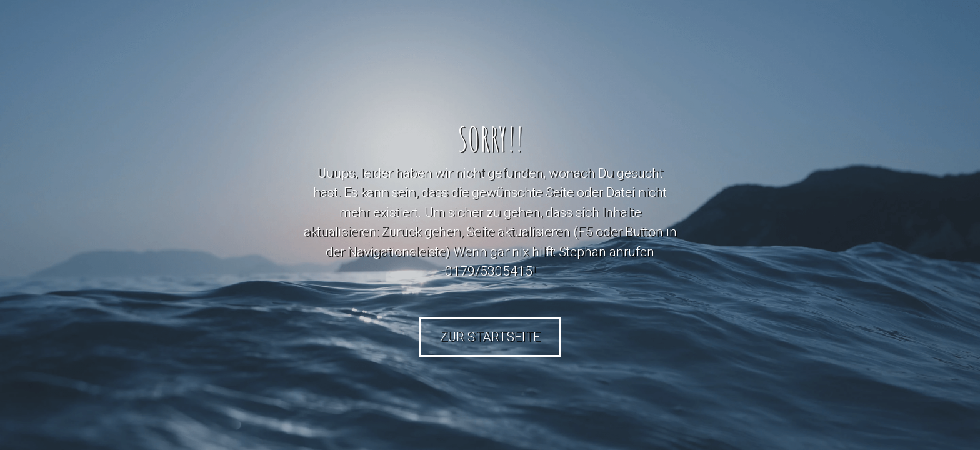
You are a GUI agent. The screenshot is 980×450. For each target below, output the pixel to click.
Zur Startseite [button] (490, 337)
